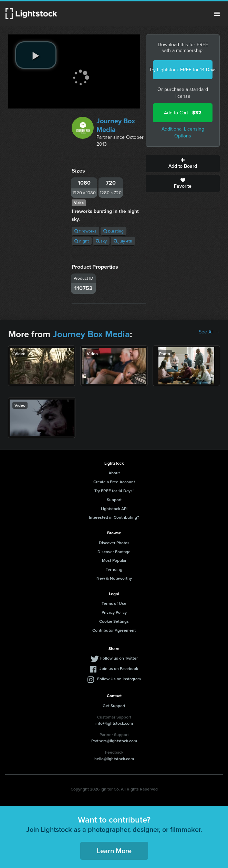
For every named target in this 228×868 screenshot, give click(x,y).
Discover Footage (114, 552)
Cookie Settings (114, 621)
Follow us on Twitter (119, 658)
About (114, 473)
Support (114, 500)
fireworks (85, 231)
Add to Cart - (183, 113)
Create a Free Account (114, 482)
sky (101, 241)
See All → (209, 332)
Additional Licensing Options (183, 132)
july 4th (123, 241)
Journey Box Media (116, 125)
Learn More (114, 851)
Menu (217, 14)
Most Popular (114, 560)
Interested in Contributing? (114, 517)
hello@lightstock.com (114, 759)
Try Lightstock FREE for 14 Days (183, 70)
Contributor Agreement (114, 630)
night (82, 241)
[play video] (36, 55)
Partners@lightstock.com (114, 741)
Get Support (114, 706)
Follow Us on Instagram (119, 679)
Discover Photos (114, 543)
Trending (114, 569)
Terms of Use (114, 603)
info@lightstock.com (114, 723)
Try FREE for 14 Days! (114, 491)
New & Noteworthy (114, 578)
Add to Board (183, 164)
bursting (113, 231)
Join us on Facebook (119, 668)
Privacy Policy (114, 612)
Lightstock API (114, 509)
